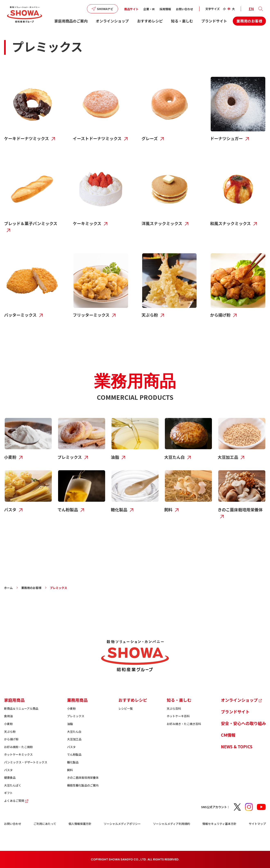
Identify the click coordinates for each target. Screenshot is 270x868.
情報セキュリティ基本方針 (219, 824)
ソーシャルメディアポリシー (122, 824)
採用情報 (165, 9)
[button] (261, 9)
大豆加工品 (74, 739)
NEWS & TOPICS (237, 747)
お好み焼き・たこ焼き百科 (184, 724)
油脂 (70, 724)
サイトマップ (257, 824)
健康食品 (10, 778)
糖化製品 (73, 762)
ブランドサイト (214, 21)
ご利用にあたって (45, 824)
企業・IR (149, 9)
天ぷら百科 (174, 708)
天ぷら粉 (10, 732)
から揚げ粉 (11, 739)
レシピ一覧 (126, 708)
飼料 (70, 770)
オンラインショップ (112, 21)
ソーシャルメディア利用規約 (172, 824)
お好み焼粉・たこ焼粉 (18, 747)
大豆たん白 (74, 732)
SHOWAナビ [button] (105, 9)
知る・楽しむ (182, 21)
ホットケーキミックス (18, 754)
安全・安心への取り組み (243, 723)
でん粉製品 (74, 754)
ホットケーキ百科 (178, 716)
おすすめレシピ (150, 21)
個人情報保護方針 (80, 824)
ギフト (8, 793)
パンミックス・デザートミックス (26, 762)
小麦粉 (8, 724)
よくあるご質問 (17, 801)
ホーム (8, 588)
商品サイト (131, 9)
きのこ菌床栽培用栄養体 (83, 778)
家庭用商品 (14, 700)
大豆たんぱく (13, 785)
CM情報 (228, 735)
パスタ (8, 770)
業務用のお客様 (249, 21)
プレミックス (76, 716)
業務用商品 (77, 700)
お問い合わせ (184, 9)
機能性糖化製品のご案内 (83, 785)
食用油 (8, 716)
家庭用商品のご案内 (71, 21)
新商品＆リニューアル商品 (21, 708)
